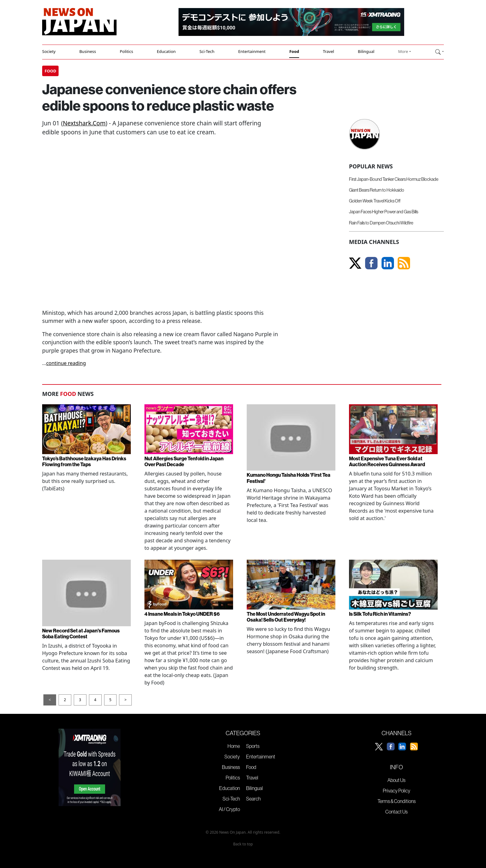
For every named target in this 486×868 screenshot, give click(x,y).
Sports (253, 746)
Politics (126, 51)
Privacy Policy (397, 791)
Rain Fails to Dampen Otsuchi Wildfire (381, 223)
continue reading (66, 363)
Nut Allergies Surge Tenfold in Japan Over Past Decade (184, 461)
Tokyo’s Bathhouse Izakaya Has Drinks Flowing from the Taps (84, 461)
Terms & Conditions (397, 801)
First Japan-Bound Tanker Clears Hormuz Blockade (394, 179)
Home (234, 746)
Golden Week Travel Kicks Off (375, 201)
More (403, 51)
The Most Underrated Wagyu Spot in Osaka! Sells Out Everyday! (286, 617)
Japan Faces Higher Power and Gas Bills (384, 212)
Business (88, 51)
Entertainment (252, 51)
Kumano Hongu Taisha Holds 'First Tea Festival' (289, 478)
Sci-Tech (207, 51)
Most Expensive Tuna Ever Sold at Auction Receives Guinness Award (387, 461)
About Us (396, 780)
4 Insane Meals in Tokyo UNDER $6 (182, 614)
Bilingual (366, 51)
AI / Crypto (229, 809)
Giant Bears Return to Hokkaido (377, 190)
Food (294, 51)
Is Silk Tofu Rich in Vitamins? (380, 614)
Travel (329, 51)
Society (49, 51)
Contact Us (396, 812)
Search (253, 799)
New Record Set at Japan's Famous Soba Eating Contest (81, 634)
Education (166, 51)
